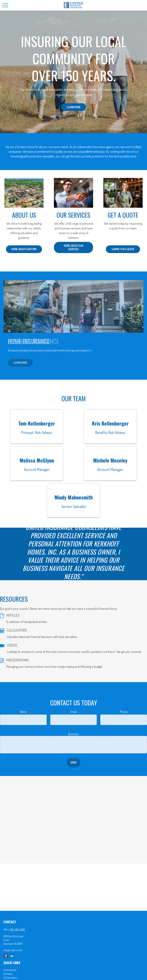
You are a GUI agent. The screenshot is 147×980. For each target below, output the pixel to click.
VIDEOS (12, 645)
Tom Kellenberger (37, 423)
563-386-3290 (17, 929)
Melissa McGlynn (37, 460)
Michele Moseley (110, 460)
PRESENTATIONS (18, 660)
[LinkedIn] (12, 956)
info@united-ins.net (13, 950)
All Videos (8, 974)
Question (73, 734)
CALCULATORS (17, 630)
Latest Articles (10, 970)
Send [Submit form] (73, 762)
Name (23, 712)
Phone (124, 712)
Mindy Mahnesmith (74, 497)
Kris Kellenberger (110, 423)
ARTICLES (13, 615)
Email (73, 712)
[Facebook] (6, 956)
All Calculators (10, 978)
